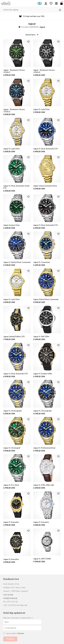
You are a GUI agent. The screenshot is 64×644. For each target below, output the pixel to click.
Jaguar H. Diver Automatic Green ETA (16, 187)
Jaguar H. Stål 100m (41, 336)
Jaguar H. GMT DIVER (42, 559)
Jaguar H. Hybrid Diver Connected (17, 262)
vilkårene (21, 633)
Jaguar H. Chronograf (12, 448)
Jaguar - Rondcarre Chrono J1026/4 (44, 71)
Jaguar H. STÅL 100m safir (44, 485)
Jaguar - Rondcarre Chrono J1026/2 (14, 110)
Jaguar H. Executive (11, 559)
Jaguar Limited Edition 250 (14, 336)
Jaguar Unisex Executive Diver (45, 186)
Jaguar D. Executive (11, 522)
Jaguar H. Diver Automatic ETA (45, 149)
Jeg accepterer (15, 633)
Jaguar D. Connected (42, 262)
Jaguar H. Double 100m (43, 374)
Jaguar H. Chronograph (12, 411)
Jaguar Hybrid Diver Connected (46, 299)
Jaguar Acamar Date (11, 225)
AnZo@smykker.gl (10, 598)
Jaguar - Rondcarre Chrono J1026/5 (14, 71)
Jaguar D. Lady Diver (41, 109)
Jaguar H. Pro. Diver (11, 485)
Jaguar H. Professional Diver (44, 448)
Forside (25, 27)
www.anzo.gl (8, 595)
